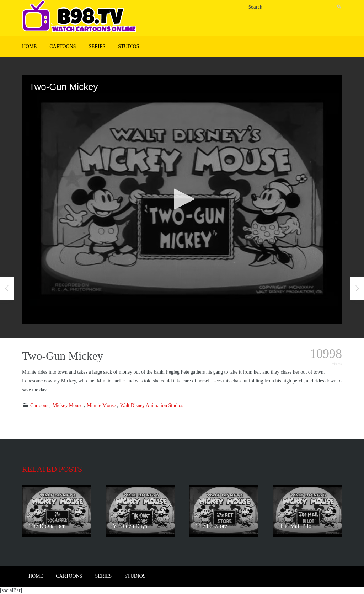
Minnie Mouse (101, 405)
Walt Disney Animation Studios (152, 405)
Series (97, 46)
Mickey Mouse (68, 405)
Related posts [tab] (52, 469)
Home (29, 46)
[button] (182, 199)
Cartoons (63, 46)
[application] (182, 199)
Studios (129, 46)
